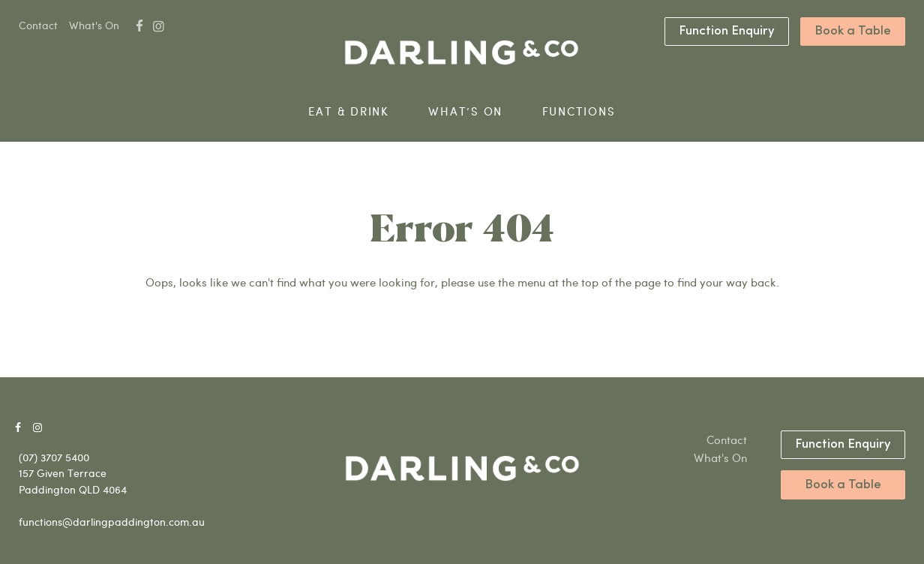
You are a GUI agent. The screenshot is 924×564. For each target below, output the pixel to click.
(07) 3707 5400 (54, 457)
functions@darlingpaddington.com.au (112, 522)
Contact (38, 25)
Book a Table (853, 31)
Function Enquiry (727, 31)
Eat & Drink (348, 111)
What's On (94, 25)
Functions (579, 111)
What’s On (465, 111)
